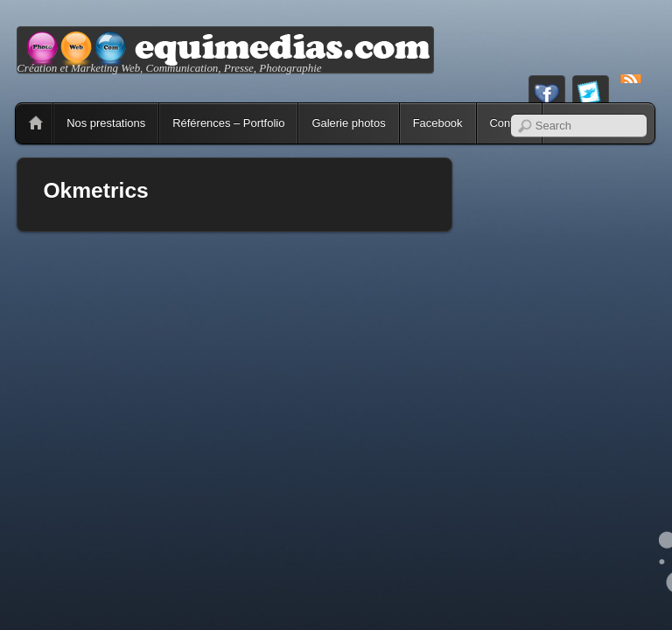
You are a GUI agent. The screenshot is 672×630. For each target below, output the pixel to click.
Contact (510, 123)
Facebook (438, 123)
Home (36, 123)
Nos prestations (106, 123)
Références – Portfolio (228, 123)
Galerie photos (348, 123)
